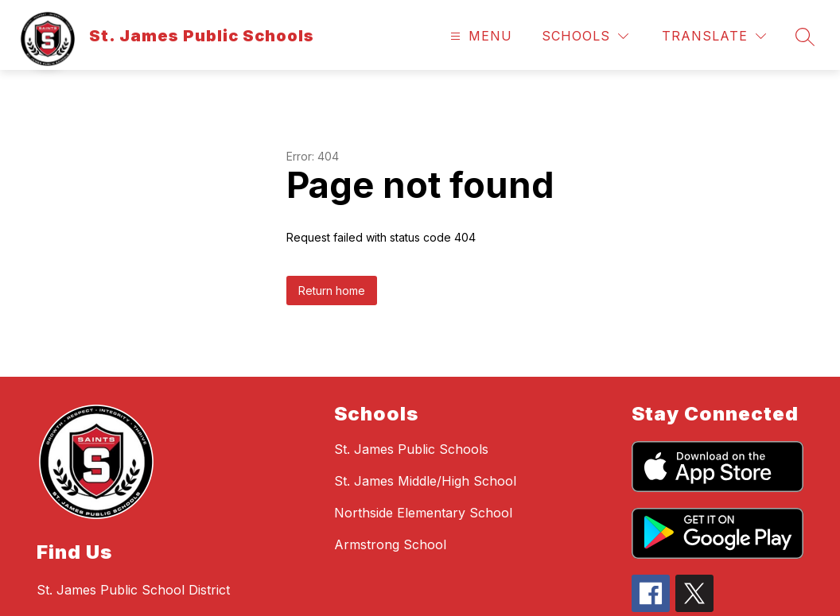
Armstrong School (390, 544)
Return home (332, 291)
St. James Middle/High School (425, 481)
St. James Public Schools (411, 449)
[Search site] (805, 37)
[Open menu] (479, 36)
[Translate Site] (714, 36)
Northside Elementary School (423, 513)
